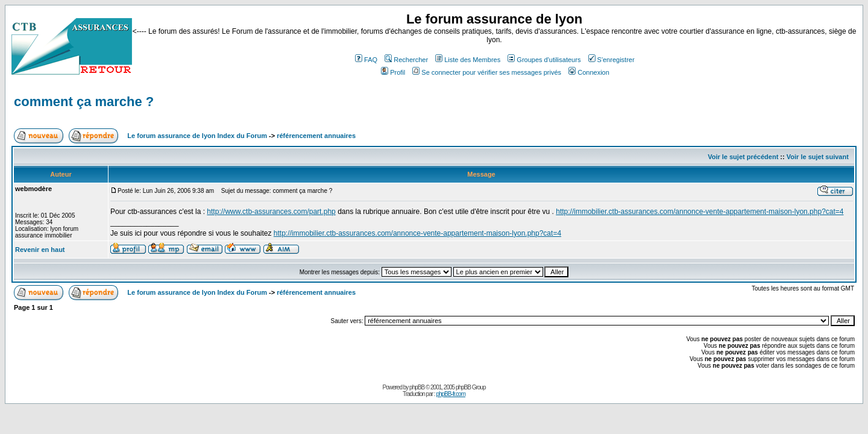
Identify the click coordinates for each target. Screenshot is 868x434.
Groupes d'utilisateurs (544, 60)
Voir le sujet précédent (743, 157)
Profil (393, 72)
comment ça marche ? (84, 102)
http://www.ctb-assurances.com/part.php (271, 212)
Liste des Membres (468, 60)
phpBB (417, 387)
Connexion (589, 72)
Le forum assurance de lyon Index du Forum (197, 136)
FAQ (366, 60)
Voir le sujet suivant (818, 157)
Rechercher (406, 60)
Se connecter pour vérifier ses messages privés (487, 72)
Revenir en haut (40, 250)
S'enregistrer (612, 60)
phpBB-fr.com (451, 394)
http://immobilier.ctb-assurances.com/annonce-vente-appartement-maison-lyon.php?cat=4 (700, 212)
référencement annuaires (316, 136)
